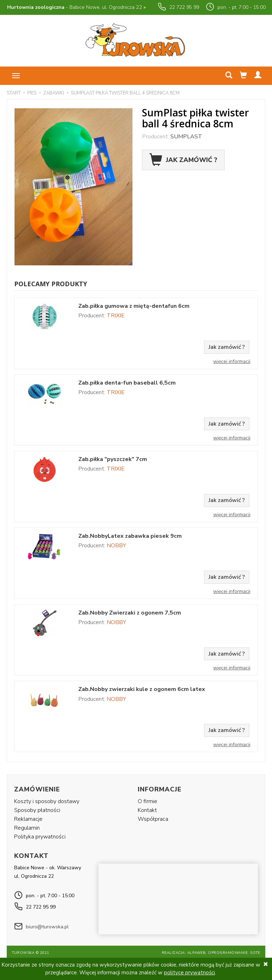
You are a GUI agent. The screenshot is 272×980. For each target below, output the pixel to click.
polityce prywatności (189, 973)
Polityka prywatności (40, 836)
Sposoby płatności (37, 809)
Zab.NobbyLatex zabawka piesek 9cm (130, 536)
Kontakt (147, 809)
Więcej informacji (232, 361)
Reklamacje (28, 818)
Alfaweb (197, 951)
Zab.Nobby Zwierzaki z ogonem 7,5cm (130, 613)
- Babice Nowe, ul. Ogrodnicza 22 (76, 7)
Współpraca (153, 818)
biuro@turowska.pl (47, 925)
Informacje (160, 789)
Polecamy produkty (51, 284)
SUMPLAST (186, 137)
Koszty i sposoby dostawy (47, 800)
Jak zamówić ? (183, 160)
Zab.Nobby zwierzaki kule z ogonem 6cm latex (142, 689)
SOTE (255, 951)
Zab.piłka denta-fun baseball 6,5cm (127, 383)
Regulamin (27, 827)
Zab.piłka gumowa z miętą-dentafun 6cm (134, 306)
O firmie (148, 800)
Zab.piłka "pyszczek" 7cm (113, 459)
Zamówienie (37, 789)
